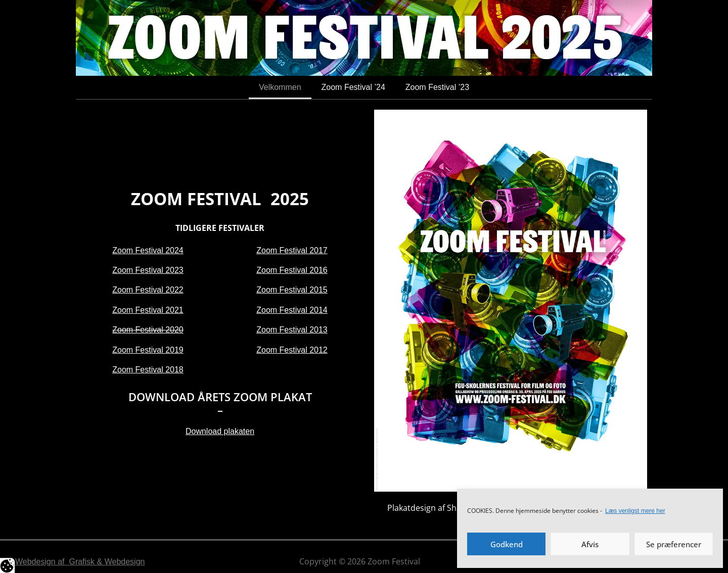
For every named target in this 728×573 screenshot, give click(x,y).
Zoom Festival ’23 (437, 87)
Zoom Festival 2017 (292, 250)
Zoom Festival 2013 (292, 330)
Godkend (507, 544)
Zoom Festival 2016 (292, 270)
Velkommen (280, 87)
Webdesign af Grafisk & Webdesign (80, 562)
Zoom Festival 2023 (148, 270)
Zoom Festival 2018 (148, 370)
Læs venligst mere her (635, 511)
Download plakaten (220, 431)
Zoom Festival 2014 (292, 310)
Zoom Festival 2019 (148, 350)
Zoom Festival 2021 (148, 310)
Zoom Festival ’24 (353, 87)
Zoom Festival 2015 (292, 290)
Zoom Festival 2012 (292, 350)
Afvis (590, 544)
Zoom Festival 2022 (148, 290)
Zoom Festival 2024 (148, 250)
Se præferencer (674, 544)
